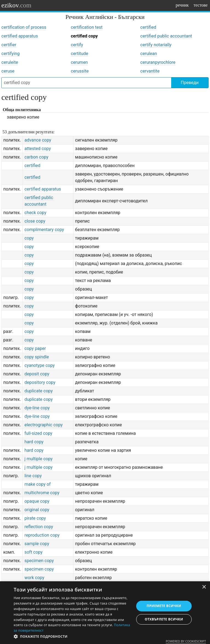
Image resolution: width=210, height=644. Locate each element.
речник (182, 5)
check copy (35, 213)
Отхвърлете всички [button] (164, 619)
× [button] (204, 587)
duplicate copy (38, 391)
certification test (87, 27)
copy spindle (37, 357)
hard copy (34, 442)
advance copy (38, 140)
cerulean (149, 54)
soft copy (33, 552)
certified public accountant (166, 36)
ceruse (8, 71)
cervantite (150, 71)
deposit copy (37, 374)
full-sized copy (38, 433)
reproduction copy (42, 535)
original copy (37, 510)
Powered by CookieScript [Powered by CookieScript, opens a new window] (186, 641)
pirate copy (35, 518)
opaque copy (37, 501)
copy (29, 238)
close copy (35, 221)
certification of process (24, 27)
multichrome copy (42, 493)
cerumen (79, 62)
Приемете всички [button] (164, 606)
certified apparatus (20, 36)
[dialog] (105, 613)
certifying (11, 54)
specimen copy (39, 561)
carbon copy (36, 157)
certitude (79, 54)
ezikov (16, 5)
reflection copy (39, 527)
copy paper (35, 348)
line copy (33, 476)
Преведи (190, 83)
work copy (34, 578)
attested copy (38, 149)
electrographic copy (43, 425)
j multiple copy (38, 459)
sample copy (37, 544)
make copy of (37, 484)
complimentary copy (44, 230)
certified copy (84, 36)
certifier (9, 45)
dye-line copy (37, 408)
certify (77, 45)
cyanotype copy (40, 365)
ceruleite (10, 62)
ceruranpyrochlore (158, 62)
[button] (72, 637)
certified (148, 27)
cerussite (80, 71)
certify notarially (156, 45)
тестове (201, 5)
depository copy (40, 382)
